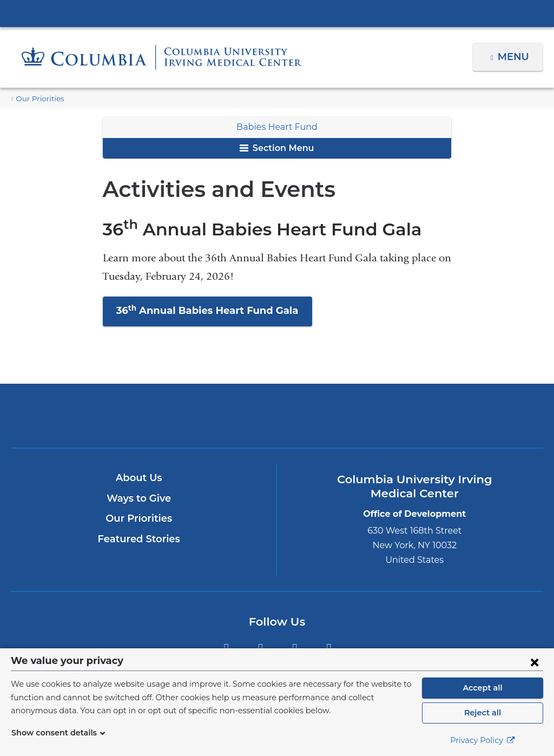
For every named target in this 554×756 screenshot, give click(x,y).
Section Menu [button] (277, 148)
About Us (139, 478)
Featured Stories (139, 539)
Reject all (482, 713)
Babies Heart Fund (277, 127)
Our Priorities (37, 99)
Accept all (483, 688)
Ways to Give (139, 498)
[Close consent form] (535, 662)
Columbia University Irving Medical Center (277, 13)
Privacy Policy (483, 740)
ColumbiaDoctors (364, 415)
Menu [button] (515, 57)
